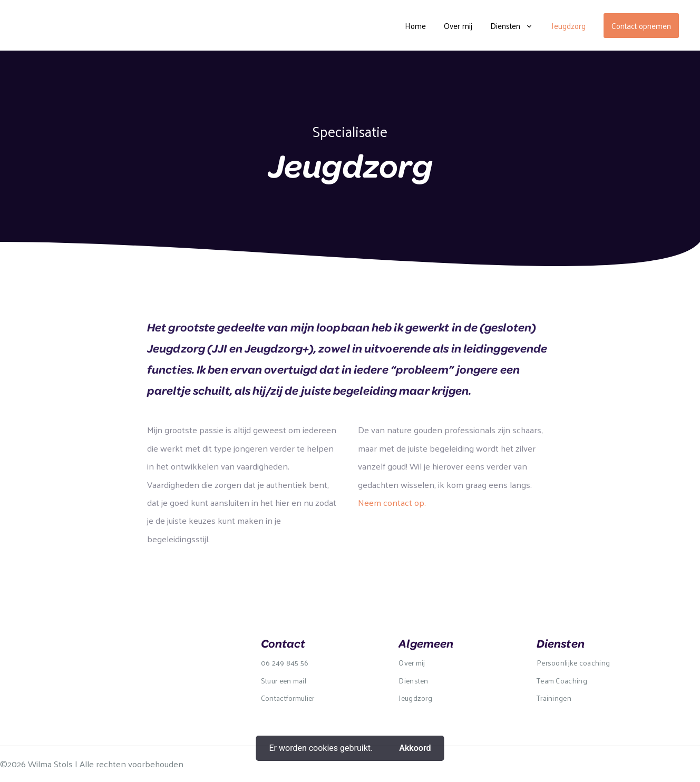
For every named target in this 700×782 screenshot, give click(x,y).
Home (415, 26)
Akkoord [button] (415, 748)
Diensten (505, 26)
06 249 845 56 (285, 663)
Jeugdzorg (568, 26)
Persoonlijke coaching (573, 663)
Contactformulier (288, 698)
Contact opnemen (641, 26)
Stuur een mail (284, 681)
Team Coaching (562, 681)
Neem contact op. (392, 502)
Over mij (458, 26)
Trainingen (554, 698)
